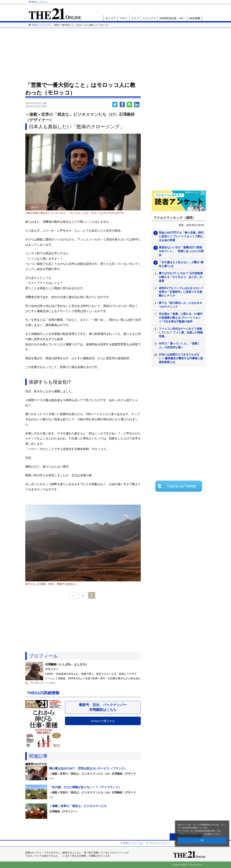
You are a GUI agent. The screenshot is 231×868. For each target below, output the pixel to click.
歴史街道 (176, 2)
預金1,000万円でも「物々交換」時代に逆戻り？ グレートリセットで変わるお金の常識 (181, 236)
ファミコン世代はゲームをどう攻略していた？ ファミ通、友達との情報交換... (181, 332)
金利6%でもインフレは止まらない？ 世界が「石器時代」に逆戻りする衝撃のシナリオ (181, 292)
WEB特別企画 (172, 18)
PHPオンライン (38, 2)
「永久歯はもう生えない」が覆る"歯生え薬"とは (181, 264)
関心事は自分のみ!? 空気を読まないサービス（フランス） (88, 768)
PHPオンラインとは (133, 843)
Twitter (115, 105)
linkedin (137, 105)
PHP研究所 (192, 2)
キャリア (111, 18)
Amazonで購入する (103, 721)
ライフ (135, 18)
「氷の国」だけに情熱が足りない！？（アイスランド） (85, 787)
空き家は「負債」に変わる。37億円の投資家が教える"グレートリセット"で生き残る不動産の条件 (181, 318)
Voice (150, 2)
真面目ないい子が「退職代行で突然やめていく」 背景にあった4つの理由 (181, 251)
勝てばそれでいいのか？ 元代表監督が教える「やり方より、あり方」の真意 (181, 277)
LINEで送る (129, 105)
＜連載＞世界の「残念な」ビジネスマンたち (78, 806)
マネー (124, 18)
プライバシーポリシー (191, 834)
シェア (122, 105)
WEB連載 (195, 18)
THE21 (163, 2)
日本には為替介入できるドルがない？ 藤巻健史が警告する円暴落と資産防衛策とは (181, 358)
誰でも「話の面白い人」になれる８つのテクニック (180, 305)
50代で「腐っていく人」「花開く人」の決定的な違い (179, 345)
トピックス (149, 18)
